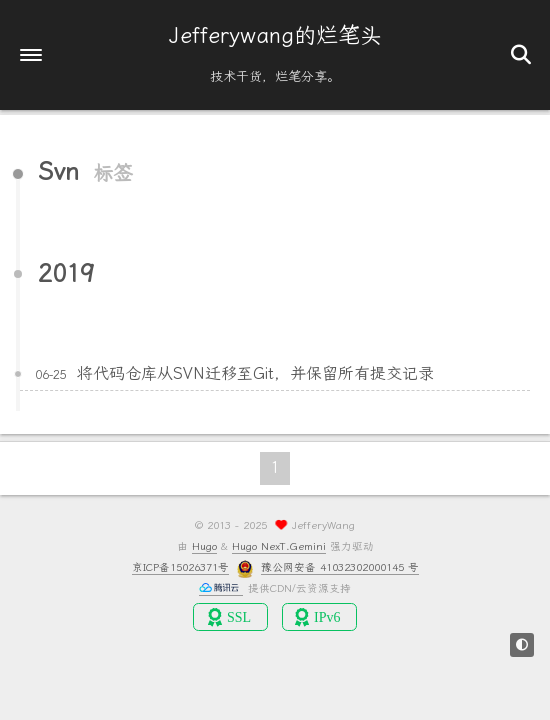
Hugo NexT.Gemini (279, 546)
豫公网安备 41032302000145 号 (340, 567)
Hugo (204, 546)
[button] (31, 55)
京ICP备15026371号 (180, 567)
